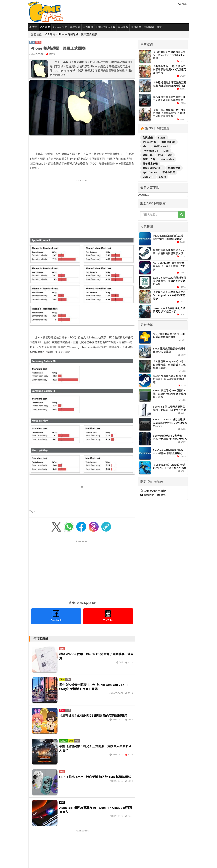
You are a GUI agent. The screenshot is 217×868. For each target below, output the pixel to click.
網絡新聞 (136, 27)
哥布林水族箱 (150, 164)
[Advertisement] (82, 206)
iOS (170, 155)
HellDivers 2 (161, 146)
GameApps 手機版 (153, 491)
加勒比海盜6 (168, 142)
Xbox (146, 146)
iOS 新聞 (45, 27)
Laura (162, 177)
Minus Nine (167, 159)
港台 (62, 679)
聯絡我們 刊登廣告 (153, 495)
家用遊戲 (123, 27)
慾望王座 (148, 155)
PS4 (161, 155)
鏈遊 (159, 27)
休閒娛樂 (149, 27)
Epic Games (150, 172)
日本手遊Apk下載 (105, 27)
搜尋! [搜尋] (183, 4)
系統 (62, 802)
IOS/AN (64, 741)
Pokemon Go (151, 151)
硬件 (38, 42)
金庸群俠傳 (174, 168)
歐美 (32, 42)
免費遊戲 (148, 138)
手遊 (68, 679)
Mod (166, 151)
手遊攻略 (88, 27)
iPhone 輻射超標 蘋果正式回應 (78, 34)
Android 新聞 (60, 27)
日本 (62, 710)
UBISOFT (148, 177)
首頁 (33, 27)
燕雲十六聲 (149, 159)
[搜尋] (156, 4)
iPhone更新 (150, 142)
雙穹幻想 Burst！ (153, 168)
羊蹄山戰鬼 (169, 172)
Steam (162, 138)
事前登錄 (75, 27)
